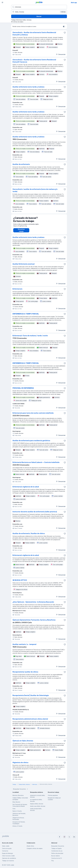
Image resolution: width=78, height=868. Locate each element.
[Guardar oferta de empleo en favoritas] (65, 33)
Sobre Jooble (6, 846)
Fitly (53, 861)
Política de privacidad (57, 853)
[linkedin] (74, 837)
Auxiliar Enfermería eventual (24, 266)
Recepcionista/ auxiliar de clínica (25, 674)
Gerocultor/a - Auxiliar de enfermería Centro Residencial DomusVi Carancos (34, 61)
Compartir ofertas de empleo (35, 848)
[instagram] (64, 837)
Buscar (39, 16)
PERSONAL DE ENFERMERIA (23, 390)
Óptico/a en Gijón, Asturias (23, 742)
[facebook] (60, 837)
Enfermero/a (17, 291)
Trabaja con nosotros (8, 861)
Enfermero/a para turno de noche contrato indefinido (33, 415)
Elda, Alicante (16, 804)
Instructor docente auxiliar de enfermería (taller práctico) (35, 513)
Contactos (5, 851)
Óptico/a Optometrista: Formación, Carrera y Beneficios (34, 622)
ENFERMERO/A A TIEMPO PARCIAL (26, 316)
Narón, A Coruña (17, 813)
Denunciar (61, 54)
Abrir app (74, 3)
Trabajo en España (56, 848)
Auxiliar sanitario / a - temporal (24, 646)
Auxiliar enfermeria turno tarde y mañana (28, 87)
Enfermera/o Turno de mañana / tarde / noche (30, 337)
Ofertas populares (53, 797)
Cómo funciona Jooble (8, 856)
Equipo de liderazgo (7, 853)
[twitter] (69, 837)
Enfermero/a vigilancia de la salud (26, 488)
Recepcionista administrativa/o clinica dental (30, 721)
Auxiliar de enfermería (21, 164)
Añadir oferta (30, 846)
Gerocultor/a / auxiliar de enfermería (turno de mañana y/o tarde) (35, 190)
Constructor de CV (57, 858)
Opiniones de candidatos (9, 858)
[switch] (64, 26)
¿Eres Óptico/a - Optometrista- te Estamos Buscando (33, 604)
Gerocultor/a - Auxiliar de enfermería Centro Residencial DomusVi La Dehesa (34, 34)
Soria (14, 810)
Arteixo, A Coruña (17, 828)
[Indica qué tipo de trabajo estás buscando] (39, 7)
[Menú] (2, 2)
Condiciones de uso (57, 851)
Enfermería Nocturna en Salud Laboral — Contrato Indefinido (36, 464)
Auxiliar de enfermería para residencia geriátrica (31, 442)
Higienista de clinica (20, 764)
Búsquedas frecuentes (21, 791)
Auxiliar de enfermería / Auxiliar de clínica (29, 535)
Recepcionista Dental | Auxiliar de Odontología (31, 697)
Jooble (12, 865)
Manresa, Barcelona (18, 797)
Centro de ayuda (7, 848)
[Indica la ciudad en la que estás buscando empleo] (39, 12)
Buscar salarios (56, 856)
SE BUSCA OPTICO (20, 582)
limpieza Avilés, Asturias (37, 805)
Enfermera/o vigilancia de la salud (26, 557)
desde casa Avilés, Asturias (38, 808)
